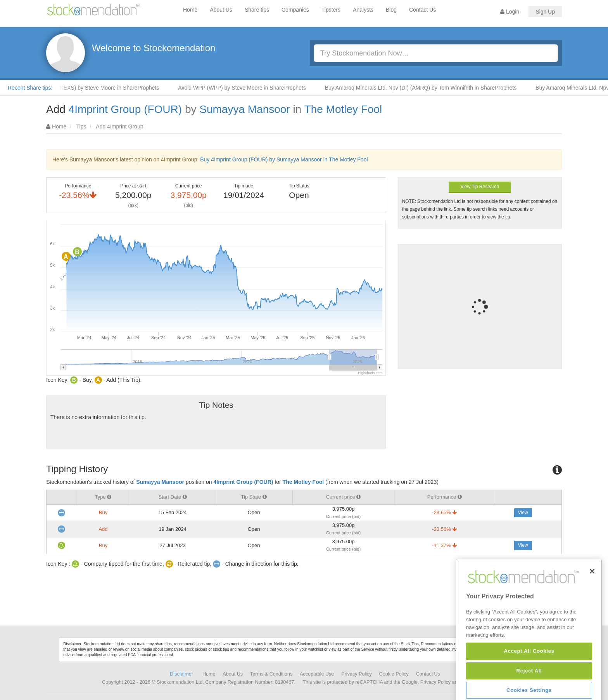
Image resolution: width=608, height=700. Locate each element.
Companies (295, 10)
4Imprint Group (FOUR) (125, 109)
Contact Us (422, 10)
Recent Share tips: (30, 88)
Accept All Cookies (529, 671)
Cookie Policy (394, 674)
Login (510, 12)
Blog (391, 10)
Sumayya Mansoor (244, 109)
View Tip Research (480, 187)
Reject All (529, 690)
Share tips (257, 10)
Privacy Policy (356, 674)
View (523, 513)
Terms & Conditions (271, 674)
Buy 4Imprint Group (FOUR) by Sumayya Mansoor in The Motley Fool (284, 159)
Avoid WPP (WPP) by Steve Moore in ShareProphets (246, 88)
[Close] (592, 591)
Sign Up (545, 12)
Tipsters (331, 10)
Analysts (363, 10)
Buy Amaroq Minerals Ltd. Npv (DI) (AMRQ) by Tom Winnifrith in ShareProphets (426, 88)
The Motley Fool (343, 109)
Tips (81, 126)
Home (190, 10)
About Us (221, 10)
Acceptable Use (317, 674)
